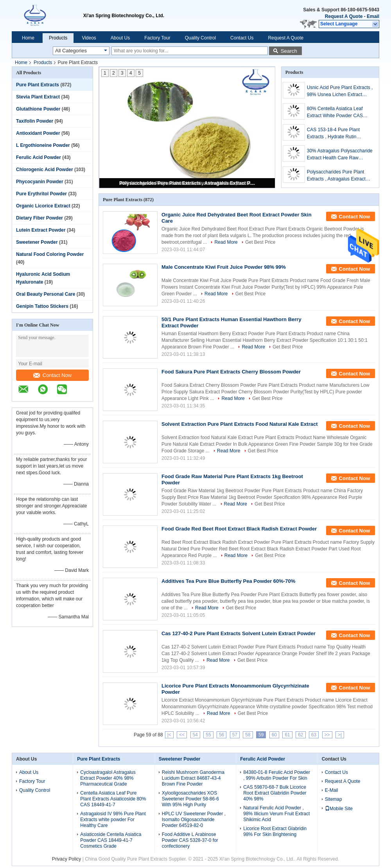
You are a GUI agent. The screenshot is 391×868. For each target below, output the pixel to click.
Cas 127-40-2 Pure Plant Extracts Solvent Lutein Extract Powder (239, 633)
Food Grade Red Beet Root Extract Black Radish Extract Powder (239, 529)
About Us (120, 38)
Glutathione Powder (38, 109)
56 (222, 735)
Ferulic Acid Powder (39, 157)
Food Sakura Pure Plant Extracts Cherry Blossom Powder (231, 372)
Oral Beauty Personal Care (46, 294)
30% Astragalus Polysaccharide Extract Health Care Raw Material (340, 155)
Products (58, 38)
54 (195, 735)
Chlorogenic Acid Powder (45, 170)
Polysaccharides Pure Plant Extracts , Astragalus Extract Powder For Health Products (188, 183)
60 (274, 735)
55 (208, 735)
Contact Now (52, 375)
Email (373, 16)
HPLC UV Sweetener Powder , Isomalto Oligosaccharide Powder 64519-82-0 (194, 820)
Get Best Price (260, 242)
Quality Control (200, 38)
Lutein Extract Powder (41, 230)
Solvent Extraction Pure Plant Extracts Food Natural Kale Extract (240, 424)
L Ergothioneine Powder (43, 145)
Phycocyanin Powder (40, 182)
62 (300, 735)
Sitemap (334, 799)
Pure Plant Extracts (38, 85)
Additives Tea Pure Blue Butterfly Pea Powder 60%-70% (228, 581)
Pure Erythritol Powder (41, 194)
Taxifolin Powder (35, 121)
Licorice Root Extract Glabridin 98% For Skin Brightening (275, 831)
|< (169, 735)
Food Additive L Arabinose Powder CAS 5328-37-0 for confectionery (190, 840)
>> (327, 735)
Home (28, 38)
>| (340, 735)
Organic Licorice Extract (43, 206)
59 (261, 735)
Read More (226, 242)
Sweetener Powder (37, 242)
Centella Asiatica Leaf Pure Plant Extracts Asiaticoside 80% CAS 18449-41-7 (113, 799)
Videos (89, 38)
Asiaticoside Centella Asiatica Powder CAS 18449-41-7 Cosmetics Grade (111, 840)
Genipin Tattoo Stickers (42, 306)
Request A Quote (344, 16)
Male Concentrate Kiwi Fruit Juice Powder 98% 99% (224, 267)
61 (287, 735)
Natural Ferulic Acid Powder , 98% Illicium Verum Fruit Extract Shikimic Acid (276, 814)
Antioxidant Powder (38, 133)
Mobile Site (339, 809)
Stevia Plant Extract (38, 97)
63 (314, 735)
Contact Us (242, 38)
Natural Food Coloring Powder (50, 254)
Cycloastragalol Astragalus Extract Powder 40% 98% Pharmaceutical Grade (108, 778)
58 (248, 735)
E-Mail (332, 790)
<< (182, 735)
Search (289, 51)
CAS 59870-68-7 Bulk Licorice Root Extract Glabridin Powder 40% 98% (275, 793)
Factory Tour (157, 38)
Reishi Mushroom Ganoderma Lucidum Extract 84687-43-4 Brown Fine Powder (193, 778)
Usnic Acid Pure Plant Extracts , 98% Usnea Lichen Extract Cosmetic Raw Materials (340, 91)
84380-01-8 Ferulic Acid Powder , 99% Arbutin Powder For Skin (277, 775)
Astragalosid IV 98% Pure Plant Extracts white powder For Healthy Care (113, 820)
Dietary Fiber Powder (39, 218)
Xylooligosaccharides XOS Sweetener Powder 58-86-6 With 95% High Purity (190, 799)
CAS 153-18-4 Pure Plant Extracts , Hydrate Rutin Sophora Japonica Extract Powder (334, 134)
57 (235, 735)
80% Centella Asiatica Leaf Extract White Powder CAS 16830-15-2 (335, 113)
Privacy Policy (67, 859)
